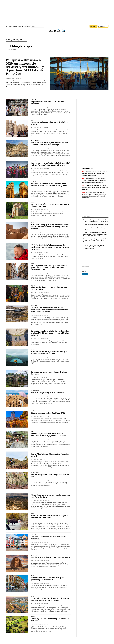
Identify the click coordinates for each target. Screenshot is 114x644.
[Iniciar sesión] (103, 26)
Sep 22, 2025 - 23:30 (43, 604)
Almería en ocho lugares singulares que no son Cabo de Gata (51, 496)
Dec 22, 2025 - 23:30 (43, 377)
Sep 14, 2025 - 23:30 (43, 624)
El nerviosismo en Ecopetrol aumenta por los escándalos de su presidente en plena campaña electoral (95, 173)
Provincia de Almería (37, 493)
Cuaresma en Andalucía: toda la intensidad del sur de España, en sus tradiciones (51, 164)
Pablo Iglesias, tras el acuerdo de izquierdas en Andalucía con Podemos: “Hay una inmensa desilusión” (95, 247)
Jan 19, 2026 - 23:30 (43, 315)
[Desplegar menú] (7, 31)
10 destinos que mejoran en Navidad (47, 393)
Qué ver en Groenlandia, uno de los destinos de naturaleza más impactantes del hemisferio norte (49, 310)
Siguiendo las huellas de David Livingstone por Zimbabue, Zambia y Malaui (50, 599)
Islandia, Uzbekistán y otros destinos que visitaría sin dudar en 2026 (49, 353)
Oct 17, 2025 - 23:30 (43, 542)
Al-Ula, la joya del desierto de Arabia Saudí (50, 557)
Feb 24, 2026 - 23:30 (43, 189)
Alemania (33, 535)
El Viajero (18, 40)
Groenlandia (34, 306)
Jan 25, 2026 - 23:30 (43, 293)
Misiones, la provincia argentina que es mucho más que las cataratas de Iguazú (49, 185)
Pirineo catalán (35, 473)
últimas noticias (87, 169)
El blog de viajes (20, 46)
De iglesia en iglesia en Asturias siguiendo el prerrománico (50, 205)
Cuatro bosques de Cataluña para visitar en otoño (50, 476)
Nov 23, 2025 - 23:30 (43, 439)
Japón (33, 432)
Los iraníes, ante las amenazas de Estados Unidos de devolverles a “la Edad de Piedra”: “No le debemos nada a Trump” (95, 234)
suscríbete (93, 26)
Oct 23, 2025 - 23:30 (43, 521)
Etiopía (33, 285)
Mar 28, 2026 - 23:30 (43, 107)
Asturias (33, 202)
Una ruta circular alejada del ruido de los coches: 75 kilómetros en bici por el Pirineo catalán (51, 333)
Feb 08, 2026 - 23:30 (43, 253)
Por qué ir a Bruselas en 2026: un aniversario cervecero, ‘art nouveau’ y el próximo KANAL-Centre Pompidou (25, 67)
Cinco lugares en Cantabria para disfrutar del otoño (50, 620)
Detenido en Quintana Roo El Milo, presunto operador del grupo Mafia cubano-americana (95, 187)
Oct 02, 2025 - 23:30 (43, 583)
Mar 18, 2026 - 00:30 (43, 128)
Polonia (33, 514)
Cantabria (34, 617)
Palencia (33, 576)
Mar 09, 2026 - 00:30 (43, 169)
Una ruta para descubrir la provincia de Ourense (49, 373)
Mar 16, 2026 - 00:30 (43, 148)
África (33, 596)
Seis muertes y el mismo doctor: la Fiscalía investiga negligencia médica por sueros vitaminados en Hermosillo (94, 180)
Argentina (34, 182)
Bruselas (8, 57)
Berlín (33, 411)
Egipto (33, 120)
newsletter (86, 267)
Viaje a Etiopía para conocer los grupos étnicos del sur (49, 288)
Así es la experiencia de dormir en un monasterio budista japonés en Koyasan (49, 435)
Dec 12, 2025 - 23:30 (43, 396)
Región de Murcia (35, 141)
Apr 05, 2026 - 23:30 (18, 79)
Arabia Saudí (34, 555)
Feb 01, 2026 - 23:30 (43, 273)
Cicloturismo (35, 452)
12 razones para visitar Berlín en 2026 (48, 413)
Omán (32, 223)
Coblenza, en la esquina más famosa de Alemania (49, 538)
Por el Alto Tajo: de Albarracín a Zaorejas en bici (50, 455)
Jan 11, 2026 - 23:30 (43, 339)
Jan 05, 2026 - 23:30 (43, 357)
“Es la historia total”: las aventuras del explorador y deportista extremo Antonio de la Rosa (50, 247)
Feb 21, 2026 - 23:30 (43, 210)
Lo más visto (86, 216)
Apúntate (85, 274)
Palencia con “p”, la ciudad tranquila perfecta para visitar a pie (48, 579)
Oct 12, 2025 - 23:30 (43, 561)
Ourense (33, 370)
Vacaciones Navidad (36, 391)
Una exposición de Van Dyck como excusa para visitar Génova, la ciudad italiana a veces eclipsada (50, 268)
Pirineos (33, 329)
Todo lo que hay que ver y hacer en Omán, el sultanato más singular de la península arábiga (50, 227)
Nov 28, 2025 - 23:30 (43, 417)
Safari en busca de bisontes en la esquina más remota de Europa (50, 517)
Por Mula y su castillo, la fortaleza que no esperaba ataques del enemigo (50, 144)
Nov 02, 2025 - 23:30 (43, 500)
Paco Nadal (9, 79)
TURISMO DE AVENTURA (36, 243)
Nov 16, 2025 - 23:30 (43, 459)
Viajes (33, 350)
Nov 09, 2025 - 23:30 (43, 480)
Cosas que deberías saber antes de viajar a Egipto (50, 123)
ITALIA (32, 264)
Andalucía (34, 161)
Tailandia (33, 100)
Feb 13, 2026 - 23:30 (43, 232)
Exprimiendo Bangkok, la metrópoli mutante (47, 103)
